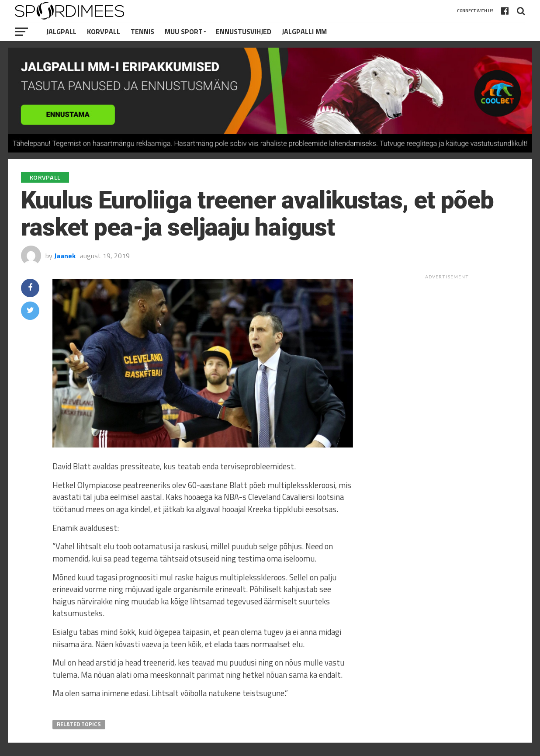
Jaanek (65, 256)
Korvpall (104, 31)
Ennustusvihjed (244, 31)
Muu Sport (184, 31)
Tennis (142, 31)
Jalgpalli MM (304, 31)
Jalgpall (61, 31)
